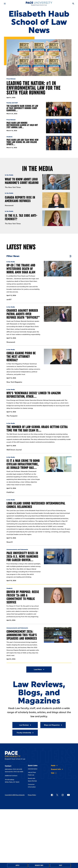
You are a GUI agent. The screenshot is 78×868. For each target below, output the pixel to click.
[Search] (73, 4)
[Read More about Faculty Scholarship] (25, 733)
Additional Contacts (11, 776)
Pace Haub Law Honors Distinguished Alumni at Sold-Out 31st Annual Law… (22, 125)
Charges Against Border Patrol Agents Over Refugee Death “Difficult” (23, 314)
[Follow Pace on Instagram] (63, 795)
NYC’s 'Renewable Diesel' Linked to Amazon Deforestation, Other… (34, 395)
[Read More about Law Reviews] (25, 725)
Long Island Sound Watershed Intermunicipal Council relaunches (36, 505)
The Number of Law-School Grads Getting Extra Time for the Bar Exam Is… (37, 429)
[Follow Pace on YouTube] (68, 795)
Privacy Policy (32, 795)
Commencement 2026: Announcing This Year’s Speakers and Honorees (22, 635)
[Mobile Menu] (5, 4)
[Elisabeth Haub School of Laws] (15, 756)
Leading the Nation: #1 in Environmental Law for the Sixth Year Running (33, 88)
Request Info (39, 865)
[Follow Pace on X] (57, 795)
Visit (61, 865)
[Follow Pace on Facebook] (52, 795)
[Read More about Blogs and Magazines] (53, 725)
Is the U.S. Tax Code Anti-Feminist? (21, 217)
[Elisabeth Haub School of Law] (39, 4)
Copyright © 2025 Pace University (15, 795)
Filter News (39, 256)
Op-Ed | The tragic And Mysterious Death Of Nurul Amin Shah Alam (21, 269)
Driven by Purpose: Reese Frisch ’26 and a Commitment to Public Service (23, 597)
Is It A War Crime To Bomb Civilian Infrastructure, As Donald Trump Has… (23, 464)
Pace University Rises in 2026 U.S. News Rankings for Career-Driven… (22, 556)
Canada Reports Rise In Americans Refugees (20, 199)
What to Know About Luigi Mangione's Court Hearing (22, 181)
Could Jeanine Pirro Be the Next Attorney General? (21, 357)
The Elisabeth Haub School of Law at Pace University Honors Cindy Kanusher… (22, 108)
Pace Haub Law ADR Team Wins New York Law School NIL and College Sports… (22, 142)
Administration (33, 769)
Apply (17, 865)
